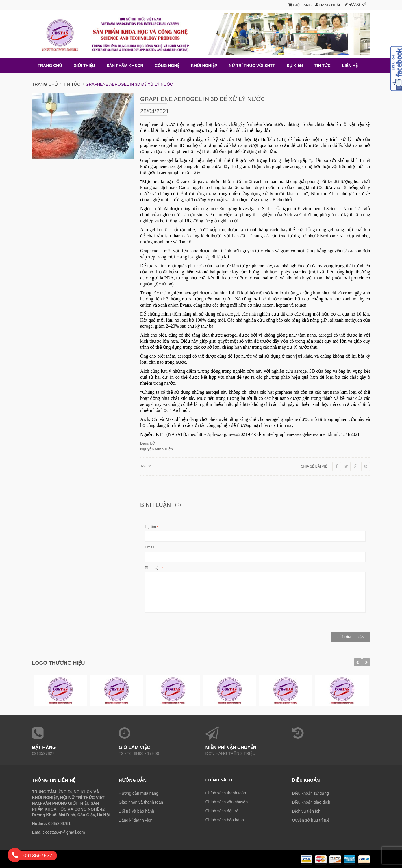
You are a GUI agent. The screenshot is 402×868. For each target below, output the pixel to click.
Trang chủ (45, 84)
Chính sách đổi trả (222, 811)
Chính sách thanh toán (226, 793)
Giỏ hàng (300, 5)
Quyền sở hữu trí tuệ (311, 820)
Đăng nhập (328, 5)
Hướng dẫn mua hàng (139, 793)
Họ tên (150, 527)
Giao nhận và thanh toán (141, 802)
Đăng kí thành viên (136, 820)
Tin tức (72, 84)
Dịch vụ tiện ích (306, 811)
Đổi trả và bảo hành (137, 811)
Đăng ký (356, 4)
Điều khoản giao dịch (311, 802)
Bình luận (153, 568)
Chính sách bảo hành (225, 820)
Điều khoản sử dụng (311, 793)
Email (150, 547)
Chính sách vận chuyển (227, 802)
